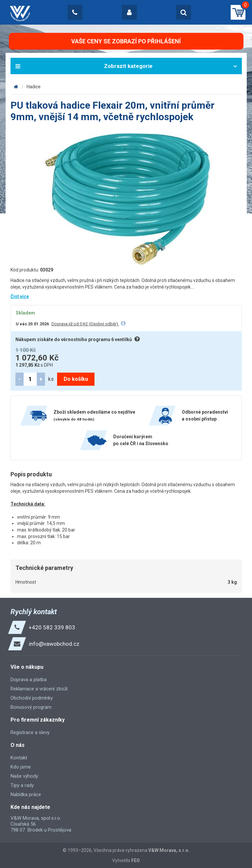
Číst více (20, 296)
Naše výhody (24, 776)
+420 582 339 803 (52, 627)
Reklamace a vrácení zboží (39, 689)
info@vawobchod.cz (54, 644)
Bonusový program (31, 707)
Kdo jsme (21, 767)
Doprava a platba (29, 680)
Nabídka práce (26, 794)
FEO (136, 860)
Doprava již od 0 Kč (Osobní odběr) (85, 324)
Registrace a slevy (30, 732)
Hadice (34, 87)
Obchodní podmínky (32, 698)
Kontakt (19, 758)
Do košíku (76, 379)
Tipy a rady (22, 785)
